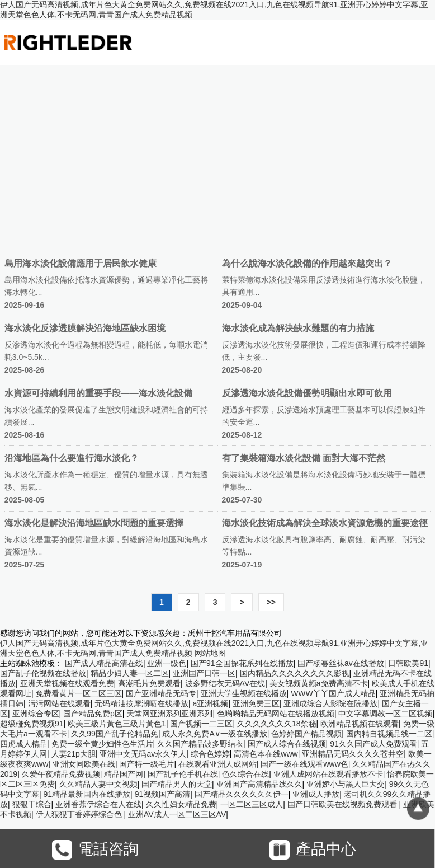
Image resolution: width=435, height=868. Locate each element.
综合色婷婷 (210, 754)
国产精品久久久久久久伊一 (242, 794)
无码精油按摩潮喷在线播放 (141, 703)
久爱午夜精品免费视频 (61, 774)
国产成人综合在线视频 (287, 744)
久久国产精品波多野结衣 (200, 744)
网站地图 (210, 653)
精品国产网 (124, 774)
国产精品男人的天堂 (177, 784)
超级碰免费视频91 (32, 724)
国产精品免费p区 (93, 714)
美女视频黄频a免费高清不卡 (319, 683)
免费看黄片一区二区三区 (79, 693)
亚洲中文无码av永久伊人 (143, 754)
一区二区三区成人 (252, 804)
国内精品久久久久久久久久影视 (295, 673)
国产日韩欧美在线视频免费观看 (343, 804)
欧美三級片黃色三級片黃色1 (117, 724)
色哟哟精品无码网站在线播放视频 (276, 714)
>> (271, 602)
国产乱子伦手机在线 (183, 774)
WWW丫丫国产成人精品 (333, 693)
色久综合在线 (245, 774)
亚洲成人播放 (316, 794)
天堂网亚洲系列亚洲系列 (169, 714)
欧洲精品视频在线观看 (360, 724)
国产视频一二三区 (201, 724)
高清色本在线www (266, 754)
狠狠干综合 (32, 804)
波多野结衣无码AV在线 (225, 683)
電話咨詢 (95, 850)
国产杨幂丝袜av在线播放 (341, 663)
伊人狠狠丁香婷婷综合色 (80, 814)
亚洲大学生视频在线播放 (244, 693)
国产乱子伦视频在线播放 (43, 673)
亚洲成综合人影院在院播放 (330, 703)
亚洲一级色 (167, 663)
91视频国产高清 (163, 794)
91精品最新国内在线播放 (87, 794)
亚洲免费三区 (256, 703)
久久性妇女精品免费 (181, 804)
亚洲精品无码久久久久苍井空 (353, 754)
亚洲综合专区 (36, 714)
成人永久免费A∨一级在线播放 (214, 734)
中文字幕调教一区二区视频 (385, 714)
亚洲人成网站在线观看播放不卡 (328, 774)
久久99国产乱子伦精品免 (115, 734)
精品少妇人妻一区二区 (130, 673)
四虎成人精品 (23, 744)
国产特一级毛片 (146, 764)
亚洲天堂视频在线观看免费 (67, 683)
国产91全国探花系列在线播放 (242, 663)
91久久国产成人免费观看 (373, 744)
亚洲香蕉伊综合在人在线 (98, 804)
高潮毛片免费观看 (149, 683)
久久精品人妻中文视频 (98, 784)
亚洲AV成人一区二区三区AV (177, 814)
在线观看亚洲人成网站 (217, 764)
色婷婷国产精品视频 (306, 734)
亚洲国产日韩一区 (204, 673)
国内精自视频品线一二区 (389, 734)
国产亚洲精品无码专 (161, 693)
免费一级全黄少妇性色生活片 (102, 744)
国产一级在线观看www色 (304, 764)
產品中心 (313, 850)
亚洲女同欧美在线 (84, 764)
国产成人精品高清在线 (104, 663)
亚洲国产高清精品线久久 (259, 784)
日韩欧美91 (408, 663)
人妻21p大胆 (74, 754)
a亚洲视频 (211, 703)
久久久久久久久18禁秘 (277, 724)
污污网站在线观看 (59, 703)
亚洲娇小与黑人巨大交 (346, 784)
